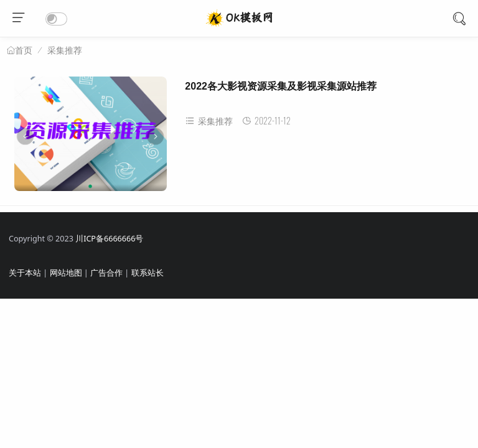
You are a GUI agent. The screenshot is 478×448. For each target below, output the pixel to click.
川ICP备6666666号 (109, 239)
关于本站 (25, 273)
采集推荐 (65, 50)
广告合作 (106, 273)
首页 (24, 50)
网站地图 (66, 273)
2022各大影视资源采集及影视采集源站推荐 (281, 86)
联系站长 (148, 273)
